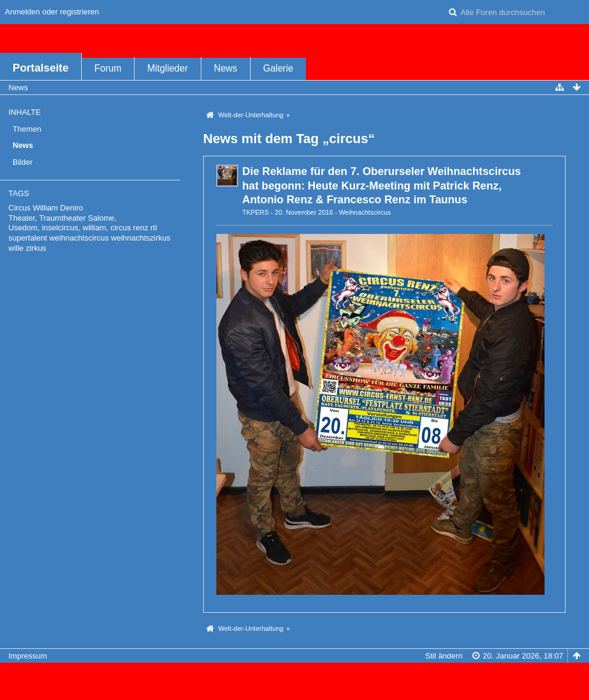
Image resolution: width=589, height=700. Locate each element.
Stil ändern (444, 656)
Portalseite (41, 68)
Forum (108, 68)
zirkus (36, 248)
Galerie (278, 68)
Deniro (72, 208)
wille (16, 248)
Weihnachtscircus (365, 212)
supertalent (28, 238)
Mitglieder (168, 68)
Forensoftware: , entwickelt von (294, 676)
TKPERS (255, 212)
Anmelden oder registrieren (52, 12)
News (226, 68)
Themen (27, 129)
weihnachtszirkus (141, 238)
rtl (154, 228)
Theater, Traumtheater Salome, (63, 218)
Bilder (23, 162)
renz (140, 228)
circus (121, 228)
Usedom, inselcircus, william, (58, 228)
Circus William (33, 208)
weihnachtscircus (79, 238)
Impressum (28, 656)
